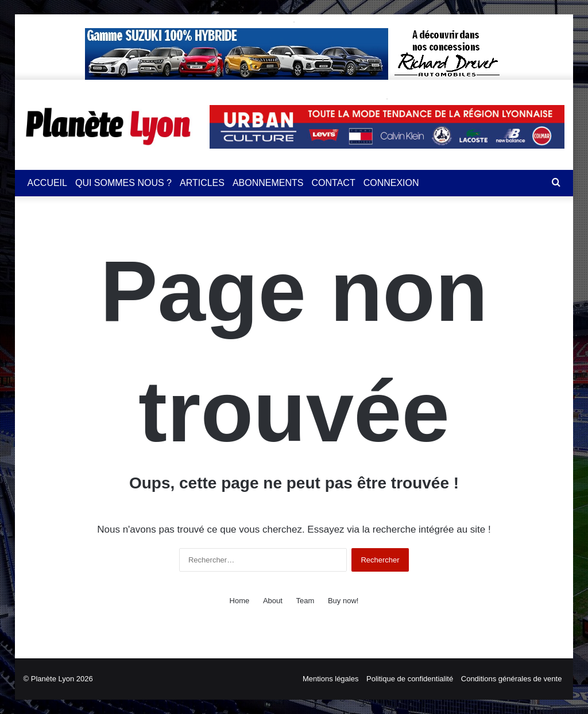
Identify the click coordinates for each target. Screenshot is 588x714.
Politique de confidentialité (410, 679)
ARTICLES (202, 183)
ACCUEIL (47, 183)
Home (240, 601)
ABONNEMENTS (268, 183)
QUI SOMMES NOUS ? (123, 183)
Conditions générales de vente (512, 679)
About (273, 601)
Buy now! (343, 601)
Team (305, 601)
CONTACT (334, 183)
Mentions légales (331, 679)
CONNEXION (391, 183)
